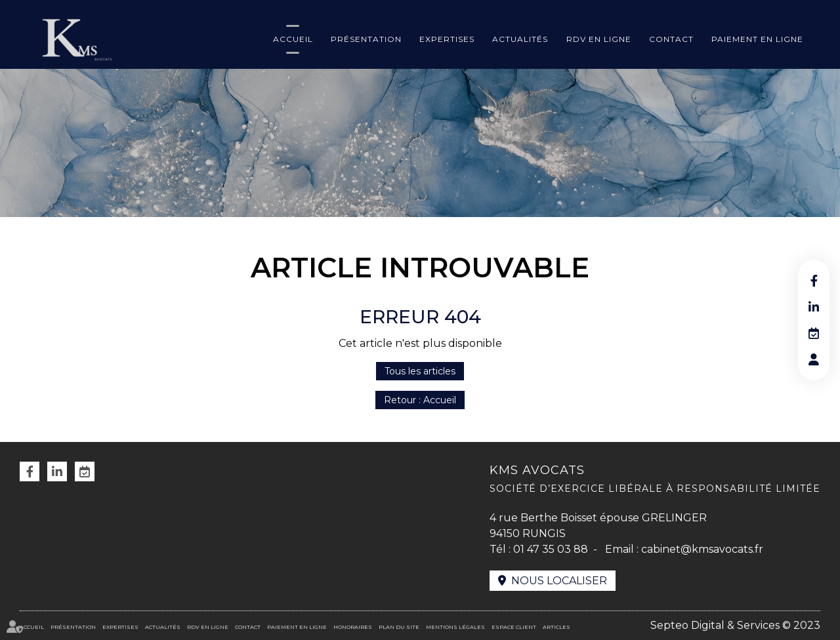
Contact (671, 39)
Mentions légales (455, 627)
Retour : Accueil (420, 400)
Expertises (447, 39)
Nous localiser (559, 581)
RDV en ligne (599, 39)
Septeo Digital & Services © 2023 (735, 625)
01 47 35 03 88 (551, 549)
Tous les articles (420, 371)
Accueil (293, 39)
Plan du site (399, 627)
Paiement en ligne (757, 39)
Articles (556, 627)
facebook (814, 281)
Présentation (366, 39)
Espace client (514, 627)
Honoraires (353, 627)
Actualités (520, 39)
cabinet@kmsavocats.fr (702, 549)
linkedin (814, 307)
